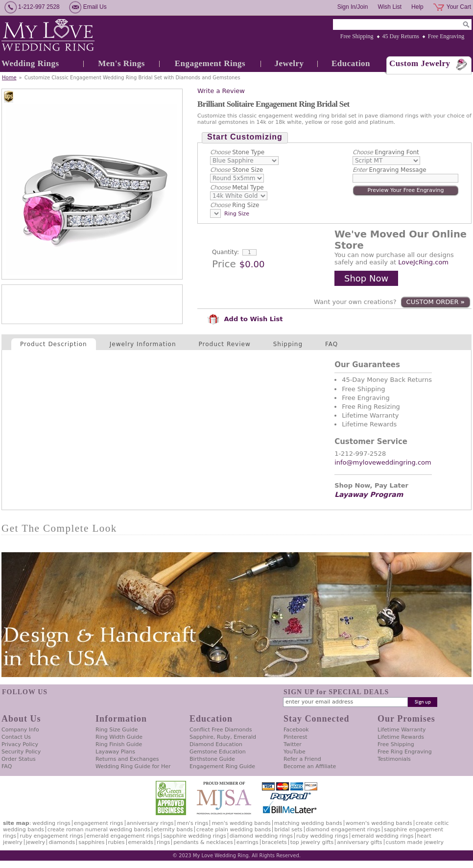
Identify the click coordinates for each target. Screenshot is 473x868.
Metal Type (237, 188)
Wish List (390, 7)
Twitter (293, 744)
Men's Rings (121, 63)
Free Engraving (446, 36)
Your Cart (459, 7)
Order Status (19, 759)
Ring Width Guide (119, 737)
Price (224, 264)
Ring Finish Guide (119, 744)
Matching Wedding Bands (308, 823)
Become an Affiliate (310, 766)
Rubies (117, 842)
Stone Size (236, 170)
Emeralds (141, 842)
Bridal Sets (288, 830)
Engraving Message (390, 170)
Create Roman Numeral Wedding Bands (99, 830)
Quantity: (225, 252)
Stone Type (237, 152)
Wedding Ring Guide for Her (133, 766)
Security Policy (21, 752)
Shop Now (366, 278)
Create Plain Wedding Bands (234, 830)
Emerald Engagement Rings (123, 836)
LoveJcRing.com (423, 262)
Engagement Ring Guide (222, 766)
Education (351, 63)
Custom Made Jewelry (415, 842)
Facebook (296, 730)
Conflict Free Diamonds (221, 730)
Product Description (54, 344)
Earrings (248, 842)
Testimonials (394, 759)
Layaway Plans (115, 752)
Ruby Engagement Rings (51, 836)
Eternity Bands (173, 830)
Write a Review (221, 91)
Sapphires (91, 842)
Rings (163, 842)
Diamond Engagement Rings (343, 830)
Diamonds (62, 842)
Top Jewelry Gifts (312, 842)
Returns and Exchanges (127, 759)
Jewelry (289, 63)
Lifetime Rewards (401, 737)
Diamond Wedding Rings (261, 836)
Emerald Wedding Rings (383, 836)
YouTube (295, 752)
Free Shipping (357, 36)
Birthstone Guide (212, 759)
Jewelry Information (143, 344)
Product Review (225, 344)
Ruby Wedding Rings (322, 836)
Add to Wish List (245, 319)
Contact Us (16, 737)
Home (9, 78)
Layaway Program (369, 494)
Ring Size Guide (117, 730)
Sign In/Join (353, 7)
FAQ (331, 344)
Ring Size (235, 205)
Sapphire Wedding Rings (195, 836)
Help (417, 7)
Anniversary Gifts (359, 842)
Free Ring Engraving (405, 752)
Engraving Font (386, 152)
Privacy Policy (20, 744)
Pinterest (296, 737)
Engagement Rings (210, 63)
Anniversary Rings (150, 823)
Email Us (95, 7)
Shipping (288, 344)
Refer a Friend (302, 759)
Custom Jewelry (420, 63)
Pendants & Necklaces (203, 842)
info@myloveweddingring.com (383, 462)
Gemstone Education (218, 752)
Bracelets (274, 842)
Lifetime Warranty (402, 730)
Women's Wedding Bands (379, 823)
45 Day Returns (401, 36)
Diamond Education (216, 744)
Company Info (20, 730)
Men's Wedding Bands (241, 823)
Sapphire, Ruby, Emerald (223, 737)
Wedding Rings (30, 63)
